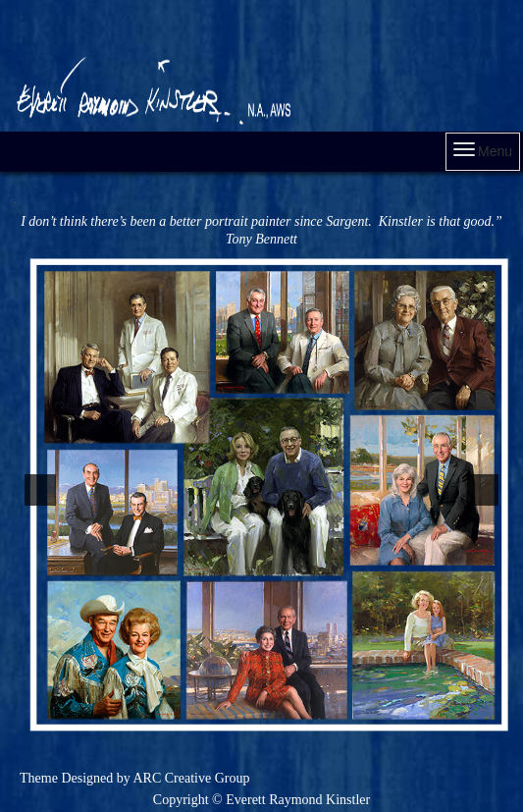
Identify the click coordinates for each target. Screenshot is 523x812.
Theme (39, 778)
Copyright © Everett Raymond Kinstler (261, 800)
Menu (483, 151)
